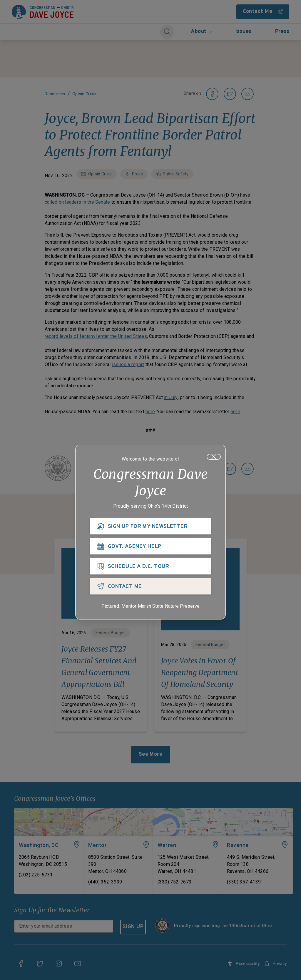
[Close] (214, 457)
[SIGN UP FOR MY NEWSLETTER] (150, 526)
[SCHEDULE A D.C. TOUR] (150, 566)
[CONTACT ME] (150, 586)
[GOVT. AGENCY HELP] (150, 546)
